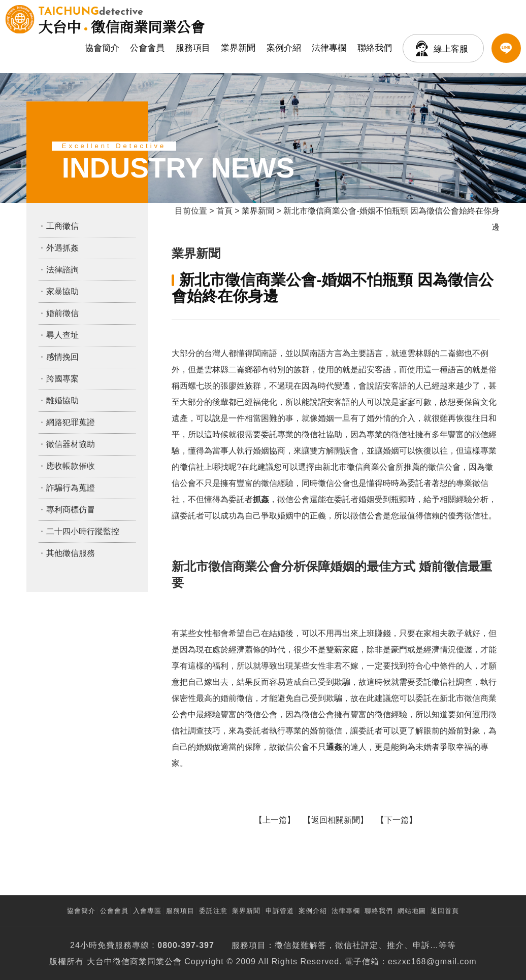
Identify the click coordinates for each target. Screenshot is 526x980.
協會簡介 (102, 48)
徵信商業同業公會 (121, 19)
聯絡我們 (375, 48)
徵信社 (348, 945)
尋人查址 (62, 335)
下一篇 (397, 820)
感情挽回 (62, 357)
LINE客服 (506, 48)
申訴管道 (280, 911)
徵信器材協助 (71, 444)
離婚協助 (62, 400)
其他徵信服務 (71, 553)
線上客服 (451, 49)
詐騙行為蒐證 (71, 488)
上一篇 (275, 820)
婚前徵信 (62, 313)
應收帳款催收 (71, 466)
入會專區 (147, 911)
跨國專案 (62, 379)
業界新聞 (238, 48)
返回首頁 (445, 911)
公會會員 (147, 48)
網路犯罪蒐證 (71, 422)
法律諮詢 (62, 270)
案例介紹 (284, 48)
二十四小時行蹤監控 (83, 531)
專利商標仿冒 (71, 510)
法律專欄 (329, 48)
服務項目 (193, 48)
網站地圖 (412, 911)
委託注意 (213, 911)
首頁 (224, 211)
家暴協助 (62, 291)
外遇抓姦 (62, 248)
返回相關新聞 (336, 820)
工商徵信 (62, 226)
